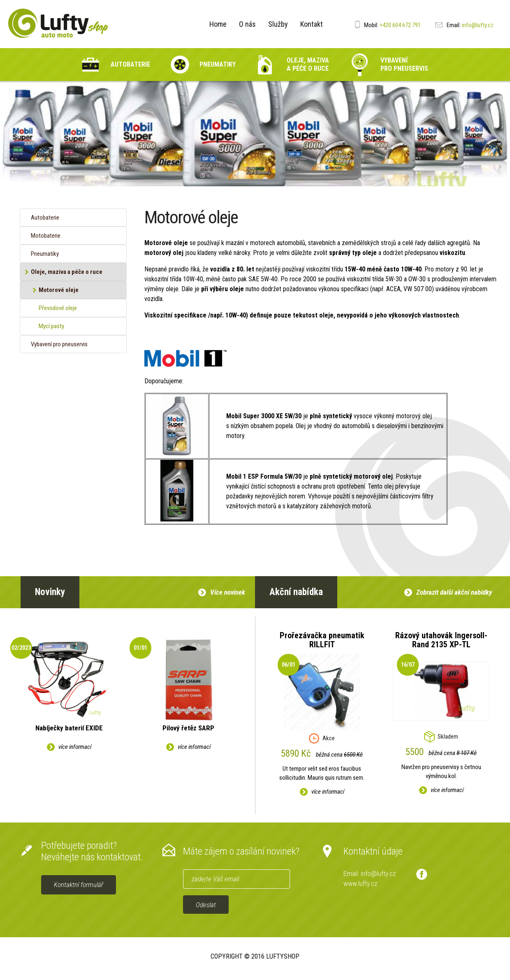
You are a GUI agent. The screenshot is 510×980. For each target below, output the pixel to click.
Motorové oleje (59, 290)
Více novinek (228, 592)
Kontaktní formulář (79, 885)
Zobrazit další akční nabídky (454, 592)
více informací (75, 747)
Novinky (50, 592)
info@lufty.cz (464, 25)
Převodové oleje (58, 308)
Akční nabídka (296, 592)
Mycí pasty (51, 326)
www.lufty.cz (360, 883)
